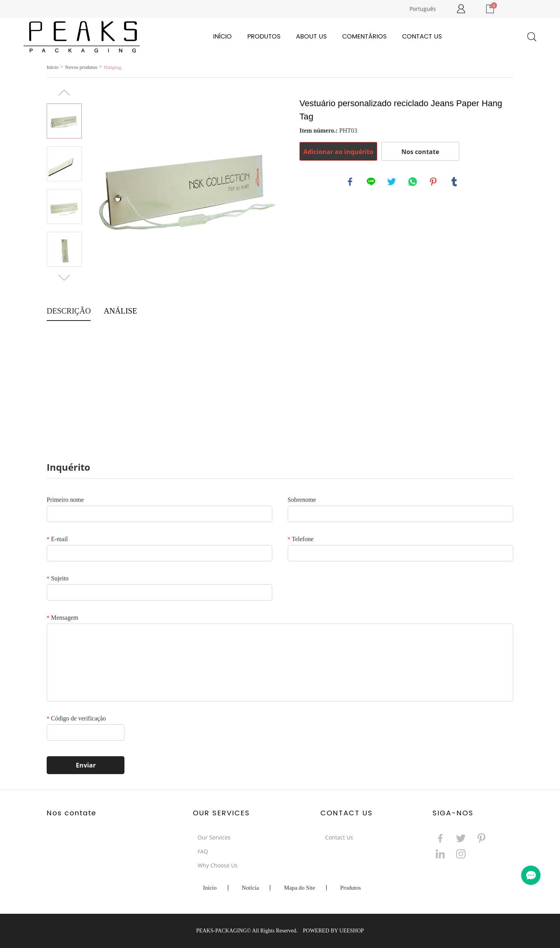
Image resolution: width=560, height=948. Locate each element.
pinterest (434, 182)
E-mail (57, 539)
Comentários (364, 37)
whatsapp (413, 182)
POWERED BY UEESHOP (333, 931)
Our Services (214, 837)
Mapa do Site (299, 888)
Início (222, 37)
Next (64, 278)
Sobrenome (302, 500)
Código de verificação (76, 718)
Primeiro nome (65, 500)
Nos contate (420, 152)
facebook (350, 182)
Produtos (264, 37)
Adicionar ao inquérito (338, 152)
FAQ (203, 851)
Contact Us (422, 37)
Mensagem (62, 618)
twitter (392, 182)
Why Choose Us (218, 865)
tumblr (455, 182)
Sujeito (58, 578)
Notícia (250, 888)
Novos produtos (81, 67)
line (371, 182)
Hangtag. (113, 67)
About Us (311, 37)
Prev (64, 93)
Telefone (301, 539)
